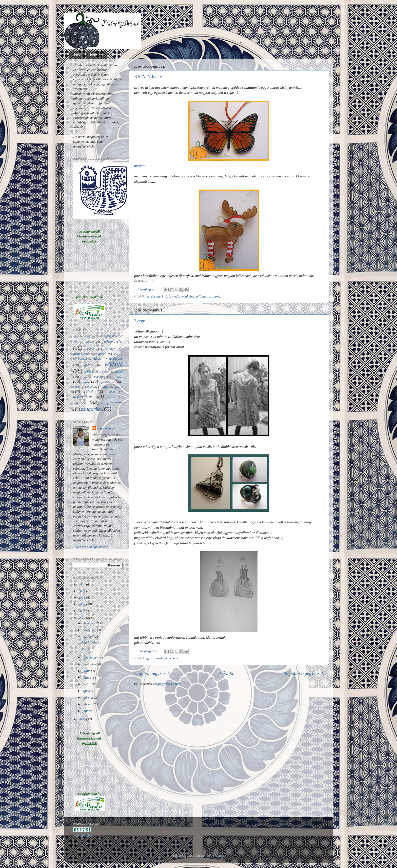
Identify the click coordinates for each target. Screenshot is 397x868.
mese (86, 381)
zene (119, 403)
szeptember (91, 658)
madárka (100, 377)
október (88, 636)
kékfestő (114, 364)
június (87, 678)
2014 (82, 591)
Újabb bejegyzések (152, 673)
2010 (82, 617)
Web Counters (83, 835)
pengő (89, 387)
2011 (82, 611)
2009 (82, 719)
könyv (84, 377)
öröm (76, 387)
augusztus (90, 664)
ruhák (174, 658)
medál (176, 296)
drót (75, 342)
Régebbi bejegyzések (304, 673)
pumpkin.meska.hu (90, 297)
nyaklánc (188, 296)
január (87, 711)
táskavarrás (83, 397)
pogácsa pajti (106, 428)
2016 (82, 584)
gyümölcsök (81, 354)
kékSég (96, 55)
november (90, 630)
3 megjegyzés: (148, 289)
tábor (112, 392)
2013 (82, 597)
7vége (140, 321)
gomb (91, 349)
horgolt (82, 359)
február (88, 704)
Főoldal (227, 673)
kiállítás (104, 372)
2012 (82, 604)
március (88, 698)
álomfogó (90, 336)
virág (104, 403)
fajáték (90, 342)
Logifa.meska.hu (90, 794)
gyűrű (150, 658)
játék (97, 358)
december (90, 623)
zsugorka (215, 296)
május (87, 684)
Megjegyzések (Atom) (168, 684)
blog (78, 55)
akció (76, 336)
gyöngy (110, 349)
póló (119, 386)
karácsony (153, 296)
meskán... (141, 166)
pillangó (202, 296)
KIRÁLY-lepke (148, 77)
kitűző (166, 296)
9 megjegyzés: (148, 651)
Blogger (218, 855)
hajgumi (118, 354)
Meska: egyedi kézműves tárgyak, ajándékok (90, 236)
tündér (112, 397)
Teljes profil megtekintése (91, 547)
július (87, 671)
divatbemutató (109, 336)
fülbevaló (112, 341)
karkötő (88, 365)
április (87, 691)
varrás (80, 402)
